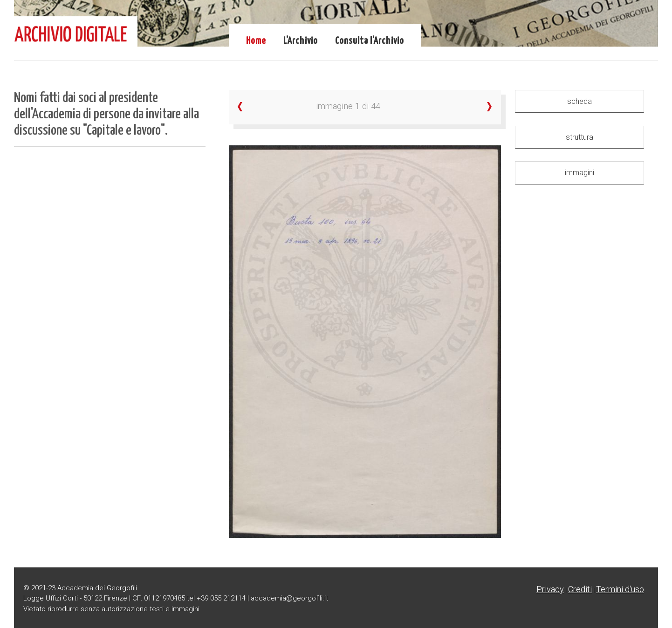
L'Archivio (301, 41)
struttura (579, 137)
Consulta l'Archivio (370, 41)
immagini (579, 173)
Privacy (550, 589)
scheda (579, 101)
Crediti (580, 589)
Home (256, 41)
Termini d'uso (620, 589)
